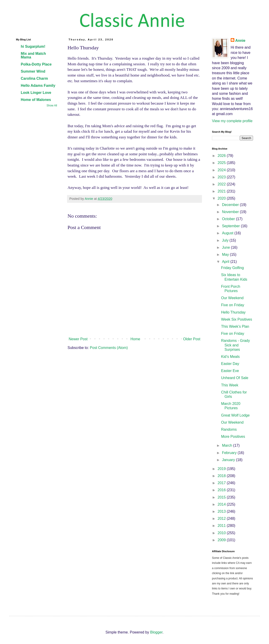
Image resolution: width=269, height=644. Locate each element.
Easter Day (230, 364)
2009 (222, 540)
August (228, 233)
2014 (222, 504)
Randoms (229, 429)
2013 (222, 511)
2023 (222, 177)
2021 (222, 191)
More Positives (233, 437)
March (228, 445)
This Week (230, 385)
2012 (222, 519)
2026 (222, 156)
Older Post (192, 339)
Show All (52, 106)
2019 (222, 469)
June (226, 247)
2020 (222, 198)
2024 (222, 170)
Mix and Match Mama (33, 55)
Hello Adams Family (38, 86)
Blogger (156, 632)
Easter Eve (230, 371)
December (231, 205)
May (226, 255)
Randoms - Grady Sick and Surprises (235, 345)
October (229, 219)
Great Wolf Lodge (235, 415)
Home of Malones (36, 100)
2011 (222, 526)
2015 (222, 497)
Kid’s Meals (230, 357)
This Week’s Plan (235, 326)
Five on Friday (233, 305)
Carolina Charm (34, 78)
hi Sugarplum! (33, 46)
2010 (222, 533)
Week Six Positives (237, 319)
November (231, 212)
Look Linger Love (36, 93)
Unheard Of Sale (235, 378)
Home (135, 339)
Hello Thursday (233, 312)
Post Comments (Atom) (109, 348)
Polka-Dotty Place (36, 64)
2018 (222, 476)
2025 (222, 163)
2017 (222, 483)
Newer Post (78, 339)
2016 (222, 490)
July (226, 240)
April (226, 262)
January (229, 460)
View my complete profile (232, 121)
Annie (240, 41)
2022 (222, 184)
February (230, 453)
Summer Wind (33, 71)
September (231, 226)
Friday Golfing (232, 268)
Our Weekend (232, 298)
